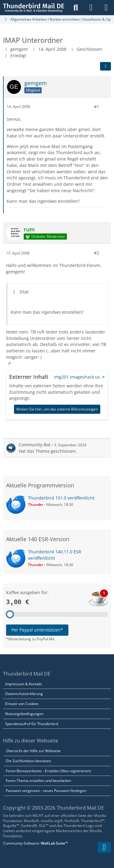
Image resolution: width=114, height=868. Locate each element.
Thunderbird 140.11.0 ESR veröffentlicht (55, 555)
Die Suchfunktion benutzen (28, 761)
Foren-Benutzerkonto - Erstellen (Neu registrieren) (48, 771)
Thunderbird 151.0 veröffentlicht (61, 498)
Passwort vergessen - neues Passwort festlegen (46, 791)
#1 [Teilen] (97, 107)
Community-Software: (35, 843)
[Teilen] (105, 66)
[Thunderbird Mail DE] (34, 8)
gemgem (19, 49)
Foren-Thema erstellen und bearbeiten (38, 781)
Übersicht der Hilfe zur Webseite (33, 751)
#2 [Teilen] (97, 253)
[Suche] (76, 8)
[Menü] (106, 8)
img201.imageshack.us (77, 377)
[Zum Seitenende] (104, 847)
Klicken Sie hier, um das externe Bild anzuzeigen (57, 409)
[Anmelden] (91, 8)
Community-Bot (35, 445)
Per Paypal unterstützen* (37, 630)
